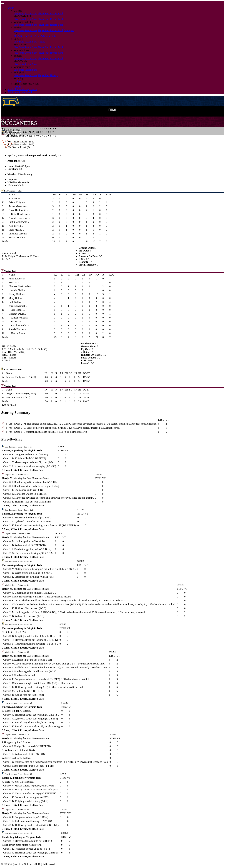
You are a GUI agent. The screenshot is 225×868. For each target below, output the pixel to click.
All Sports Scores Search (20, 92)
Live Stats (19, 14)
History (41, 42)
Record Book (57, 14)
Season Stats (31, 14)
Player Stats (44, 14)
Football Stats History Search (22, 89)
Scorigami (69, 30)
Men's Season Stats (23, 36)
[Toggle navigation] (2, 3)
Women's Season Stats (45, 36)
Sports (11, 8)
